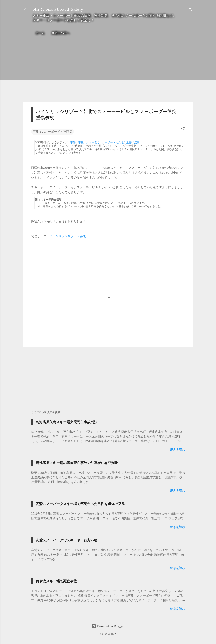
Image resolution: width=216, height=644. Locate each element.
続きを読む (178, 450)
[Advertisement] (108, 72)
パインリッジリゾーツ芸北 (68, 236)
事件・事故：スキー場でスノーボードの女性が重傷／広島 (105, 142)
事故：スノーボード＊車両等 (53, 132)
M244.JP (112, 634)
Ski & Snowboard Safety (58, 9)
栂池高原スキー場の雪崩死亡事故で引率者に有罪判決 (77, 463)
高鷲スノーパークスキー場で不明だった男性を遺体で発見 (80, 504)
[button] (183, 129)
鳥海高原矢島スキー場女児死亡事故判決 (67, 422)
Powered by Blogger (108, 626)
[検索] (190, 10)
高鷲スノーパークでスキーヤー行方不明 (67, 540)
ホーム (40, 33)
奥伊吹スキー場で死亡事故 (56, 581)
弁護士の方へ (61, 33)
